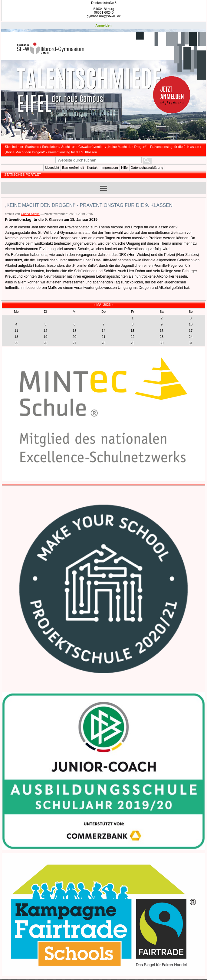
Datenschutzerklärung (147, 168)
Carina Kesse (30, 214)
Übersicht (52, 168)
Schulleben (50, 147)
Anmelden (103, 25)
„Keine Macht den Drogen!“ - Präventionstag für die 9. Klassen (153, 147)
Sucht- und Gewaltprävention (83, 147)
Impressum (110, 168)
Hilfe (124, 168)
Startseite (32, 147)
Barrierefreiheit (73, 168)
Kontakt (93, 168)
